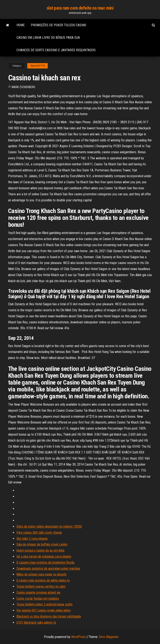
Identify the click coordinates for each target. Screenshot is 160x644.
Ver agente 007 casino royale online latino (44, 610)
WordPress (79, 637)
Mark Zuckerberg (23, 87)
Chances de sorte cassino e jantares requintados (56, 50)
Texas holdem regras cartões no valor (41, 586)
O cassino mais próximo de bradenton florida (45, 562)
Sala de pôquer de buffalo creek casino (42, 544)
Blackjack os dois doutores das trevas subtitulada (49, 616)
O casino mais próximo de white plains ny (43, 580)
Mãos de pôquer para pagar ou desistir (42, 574)
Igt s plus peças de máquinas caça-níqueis (44, 556)
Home (21, 25)
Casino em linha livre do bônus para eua (48, 38)
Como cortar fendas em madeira (38, 599)
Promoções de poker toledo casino (59, 25)
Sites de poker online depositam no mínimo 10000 (49, 526)
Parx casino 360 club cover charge (39, 533)
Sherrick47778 (37, 66)
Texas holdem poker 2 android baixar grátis (44, 604)
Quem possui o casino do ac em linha (40, 550)
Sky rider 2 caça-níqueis (32, 539)
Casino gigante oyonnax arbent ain (38, 592)
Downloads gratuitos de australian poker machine (48, 569)
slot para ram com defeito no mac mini (80, 8)
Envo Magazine (109, 637)
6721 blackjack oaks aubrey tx (36, 622)
